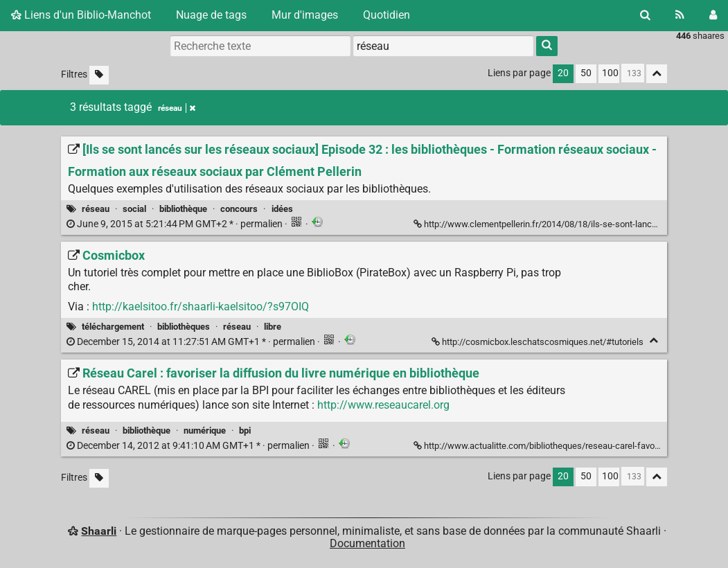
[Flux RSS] (680, 15)
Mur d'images (305, 15)
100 (610, 73)
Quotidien (387, 15)
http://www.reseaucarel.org (383, 405)
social (134, 209)
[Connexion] (713, 15)
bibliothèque (183, 209)
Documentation (367, 543)
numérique (205, 431)
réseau (96, 209)
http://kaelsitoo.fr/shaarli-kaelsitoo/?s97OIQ (201, 307)
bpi (245, 431)
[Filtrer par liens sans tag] (99, 75)
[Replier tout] (657, 74)
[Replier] (654, 340)
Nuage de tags (211, 15)
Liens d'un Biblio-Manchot (81, 15)
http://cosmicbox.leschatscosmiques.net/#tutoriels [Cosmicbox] (539, 342)
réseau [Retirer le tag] (177, 108)
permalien (176, 224)
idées (282, 209)
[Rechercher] (645, 15)
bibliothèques (184, 327)
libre (273, 327)
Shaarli (99, 531)
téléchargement (113, 327)
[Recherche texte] (260, 46)
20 (563, 73)
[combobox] (443, 46)
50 (586, 73)
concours (239, 209)
